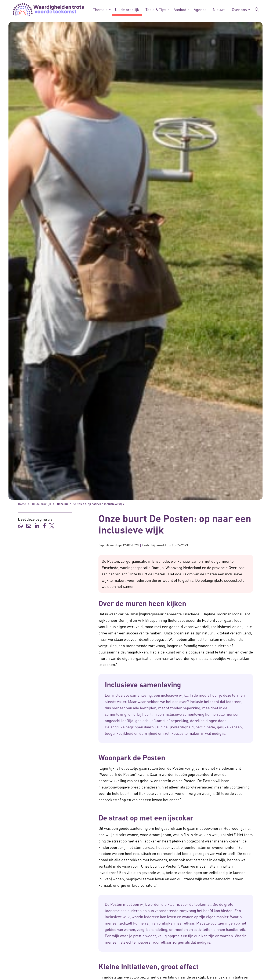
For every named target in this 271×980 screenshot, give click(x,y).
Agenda (200, 9)
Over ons (239, 9)
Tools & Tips (156, 9)
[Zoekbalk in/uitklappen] (257, 10)
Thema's (100, 9)
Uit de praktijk (127, 9)
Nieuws (219, 9)
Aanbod (180, 9)
